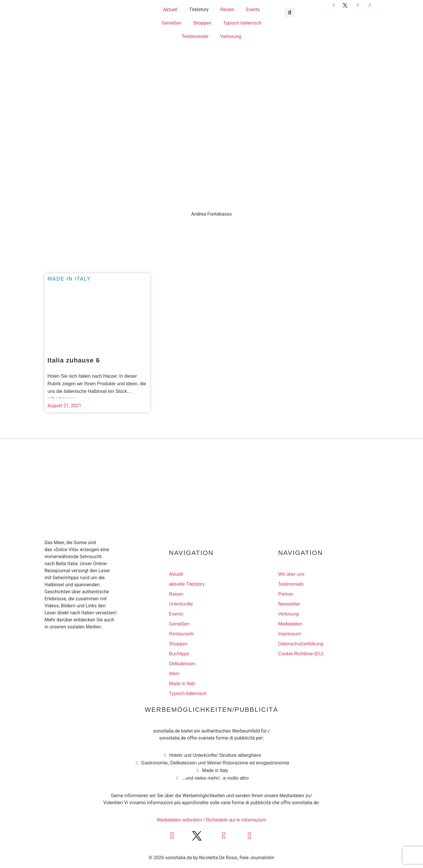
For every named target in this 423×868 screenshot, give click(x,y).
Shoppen (202, 23)
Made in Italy (69, 279)
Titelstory (199, 10)
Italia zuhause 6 (74, 360)
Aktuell (170, 10)
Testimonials (195, 36)
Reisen (227, 10)
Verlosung (231, 36)
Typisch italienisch (242, 23)
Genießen (171, 23)
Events (253, 10)
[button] (290, 12)
